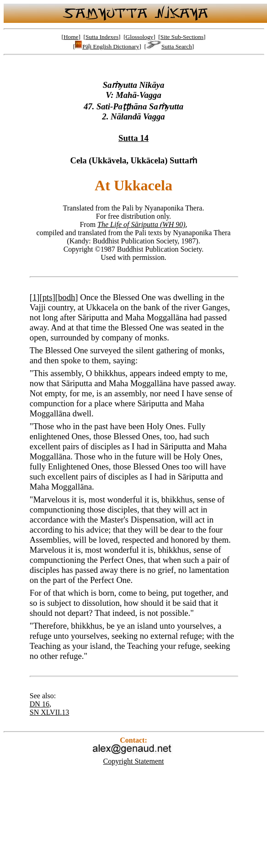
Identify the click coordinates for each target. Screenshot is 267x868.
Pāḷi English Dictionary (107, 46)
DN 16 (40, 704)
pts (48, 297)
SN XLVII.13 (50, 712)
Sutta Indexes (102, 37)
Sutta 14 (133, 138)
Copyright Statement (134, 761)
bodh (67, 297)
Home (71, 37)
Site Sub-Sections (182, 37)
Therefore (50, 626)
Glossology (140, 37)
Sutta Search (169, 46)
